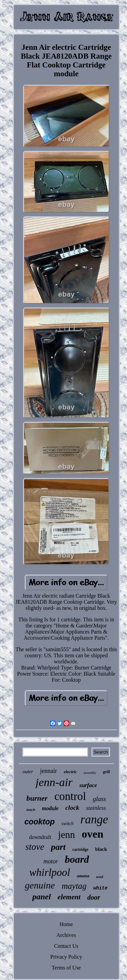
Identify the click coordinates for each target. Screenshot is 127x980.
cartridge (80, 849)
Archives (66, 935)
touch (31, 809)
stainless (96, 808)
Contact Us (66, 946)
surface (88, 785)
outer (28, 772)
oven (92, 834)
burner (37, 798)
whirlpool (50, 872)
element (69, 897)
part (58, 847)
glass (99, 799)
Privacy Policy (66, 957)
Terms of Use (66, 968)
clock (72, 808)
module (50, 808)
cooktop (39, 822)
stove (35, 847)
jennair (48, 771)
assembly (90, 773)
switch (68, 824)
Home (66, 924)
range (94, 819)
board (77, 859)
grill (107, 772)
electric (70, 772)
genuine (40, 885)
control (70, 796)
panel (41, 897)
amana (83, 876)
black (101, 849)
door (94, 897)
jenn (66, 835)
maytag (74, 886)
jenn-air (54, 782)
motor (51, 861)
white (101, 888)
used (100, 877)
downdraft (40, 837)
